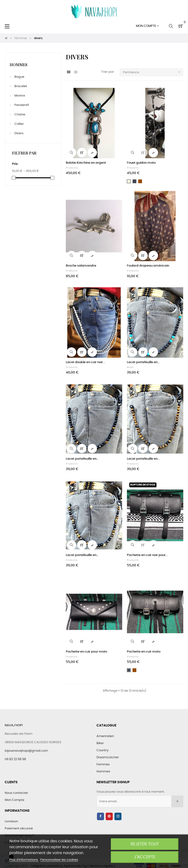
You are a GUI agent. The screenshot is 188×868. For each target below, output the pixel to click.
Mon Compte (15, 800)
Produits (72, 168)
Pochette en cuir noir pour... (147, 555)
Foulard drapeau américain (148, 266)
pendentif (22, 105)
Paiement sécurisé (19, 829)
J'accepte (145, 857)
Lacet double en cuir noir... (85, 362)
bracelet (21, 86)
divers (19, 133)
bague (19, 77)
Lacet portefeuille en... (143, 362)
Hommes (19, 65)
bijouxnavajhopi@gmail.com (26, 751)
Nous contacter (16, 793)
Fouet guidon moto (141, 163)
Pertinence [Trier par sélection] (153, 72)
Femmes (103, 765)
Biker (130, 367)
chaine (20, 115)
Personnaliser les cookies (59, 860)
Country (102, 750)
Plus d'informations (24, 860)
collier (19, 124)
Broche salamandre (81, 266)
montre (20, 96)
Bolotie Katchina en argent (86, 163)
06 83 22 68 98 (15, 759)
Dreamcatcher (108, 757)
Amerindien (105, 736)
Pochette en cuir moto (144, 652)
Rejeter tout (145, 844)
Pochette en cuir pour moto (86, 652)
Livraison (11, 821)
